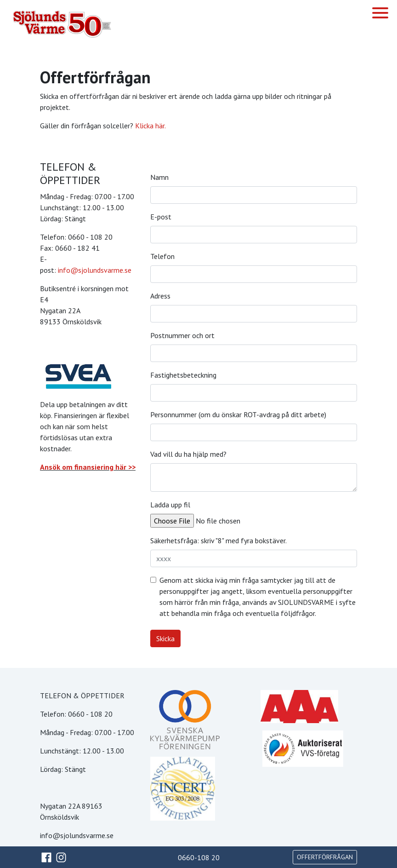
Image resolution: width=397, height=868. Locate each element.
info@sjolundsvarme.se (95, 270)
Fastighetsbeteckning (183, 375)
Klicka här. (150, 126)
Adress (160, 296)
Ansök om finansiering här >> (88, 467)
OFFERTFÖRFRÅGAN (325, 857)
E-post (161, 217)
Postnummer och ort (182, 335)
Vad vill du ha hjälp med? (188, 454)
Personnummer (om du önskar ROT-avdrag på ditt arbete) (238, 414)
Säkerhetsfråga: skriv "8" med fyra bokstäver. (218, 540)
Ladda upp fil (170, 505)
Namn (159, 177)
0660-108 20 (199, 857)
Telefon (162, 256)
